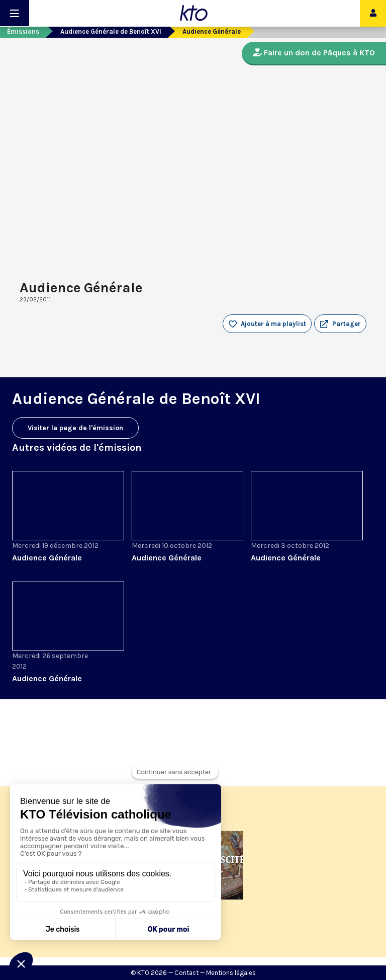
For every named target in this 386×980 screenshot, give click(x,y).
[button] (340, 324)
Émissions (23, 31)
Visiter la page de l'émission (75, 428)
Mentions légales (231, 973)
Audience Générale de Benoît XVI (111, 31)
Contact (186, 973)
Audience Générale (47, 558)
